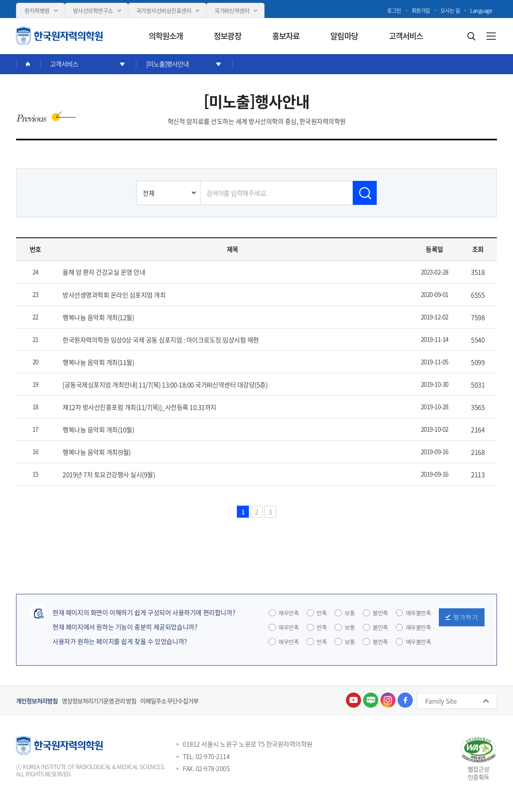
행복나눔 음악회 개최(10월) (98, 429)
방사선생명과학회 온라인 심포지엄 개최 (114, 295)
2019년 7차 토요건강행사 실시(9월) (109, 474)
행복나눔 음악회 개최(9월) (97, 452)
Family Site (441, 701)
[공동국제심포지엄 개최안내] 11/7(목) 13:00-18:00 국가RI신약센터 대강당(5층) (165, 385)
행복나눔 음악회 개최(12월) (98, 317)
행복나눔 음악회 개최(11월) (98, 362)
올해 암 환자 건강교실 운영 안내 (104, 272)
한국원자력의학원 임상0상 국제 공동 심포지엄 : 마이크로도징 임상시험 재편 (161, 340)
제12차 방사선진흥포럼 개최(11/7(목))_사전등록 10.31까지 (139, 407)
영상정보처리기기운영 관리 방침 (99, 701)
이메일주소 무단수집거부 (169, 701)
